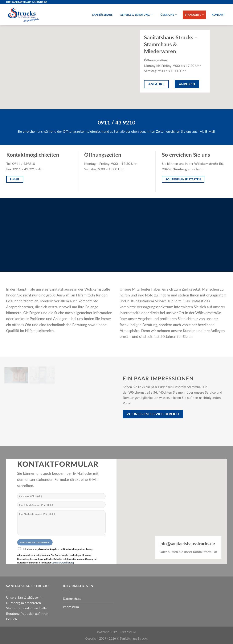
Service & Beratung (137, 15)
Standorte (194, 15)
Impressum (71, 607)
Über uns (169, 15)
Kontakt (218, 15)
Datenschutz (72, 598)
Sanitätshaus (103, 15)
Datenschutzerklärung (63, 562)
